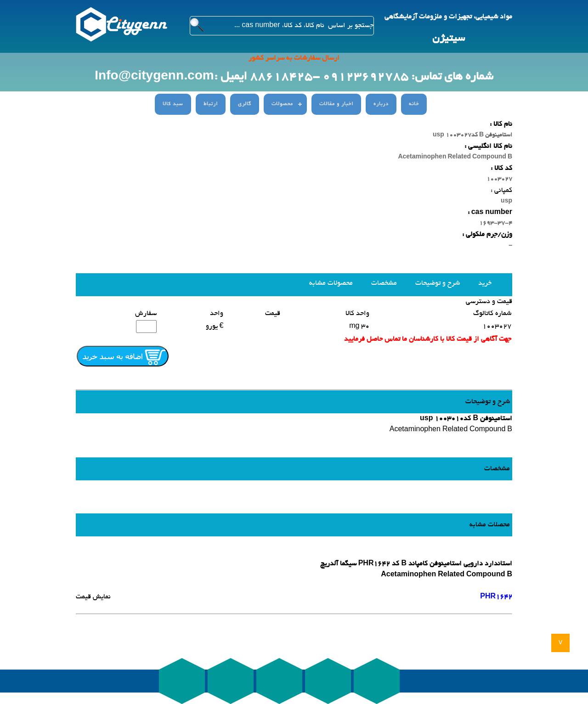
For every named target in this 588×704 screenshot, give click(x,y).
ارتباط (211, 104)
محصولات (282, 104)
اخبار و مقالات (336, 104)
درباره (381, 104)
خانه (414, 104)
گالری (245, 104)
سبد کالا (173, 104)
